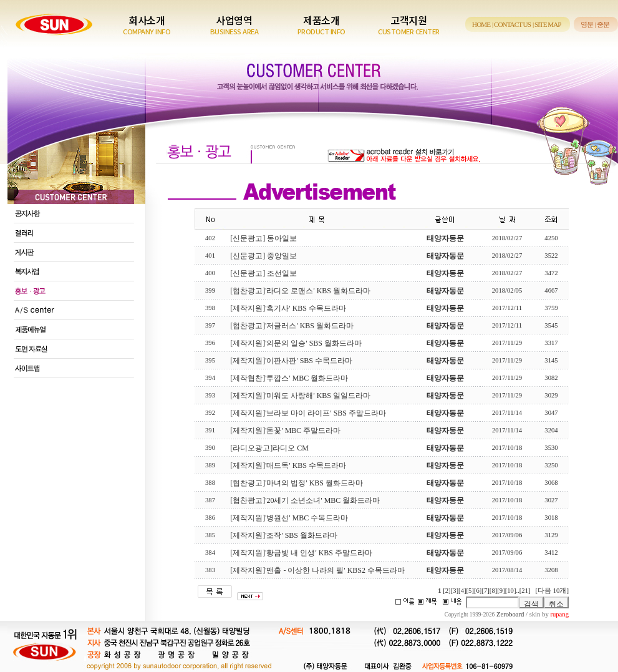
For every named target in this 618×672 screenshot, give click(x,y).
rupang (559, 614)
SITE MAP (548, 24)
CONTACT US (512, 24)
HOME (481, 24)
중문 (603, 24)
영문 (587, 24)
